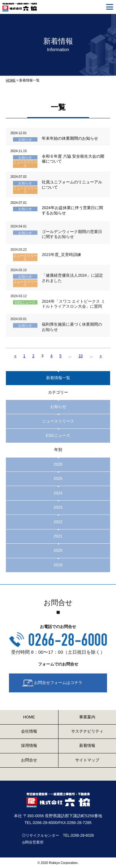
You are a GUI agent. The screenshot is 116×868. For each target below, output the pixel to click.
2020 (58, 550)
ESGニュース (25, 306)
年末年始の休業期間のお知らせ (70, 138)
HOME (11, 80)
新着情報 (87, 745)
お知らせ (25, 139)
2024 (58, 493)
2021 (58, 536)
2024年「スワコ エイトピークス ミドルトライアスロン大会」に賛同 (73, 308)
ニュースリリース (25, 164)
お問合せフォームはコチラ (58, 683)
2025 (58, 478)
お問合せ (29, 760)
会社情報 (29, 731)
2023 (58, 507)
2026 (58, 464)
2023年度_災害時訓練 (61, 259)
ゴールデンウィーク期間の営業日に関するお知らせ (72, 238)
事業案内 (87, 717)
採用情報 (29, 745)
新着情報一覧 (58, 378)
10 (81, 356)
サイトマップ (87, 760)
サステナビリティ (87, 731)
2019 (58, 565)
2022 (58, 522)
